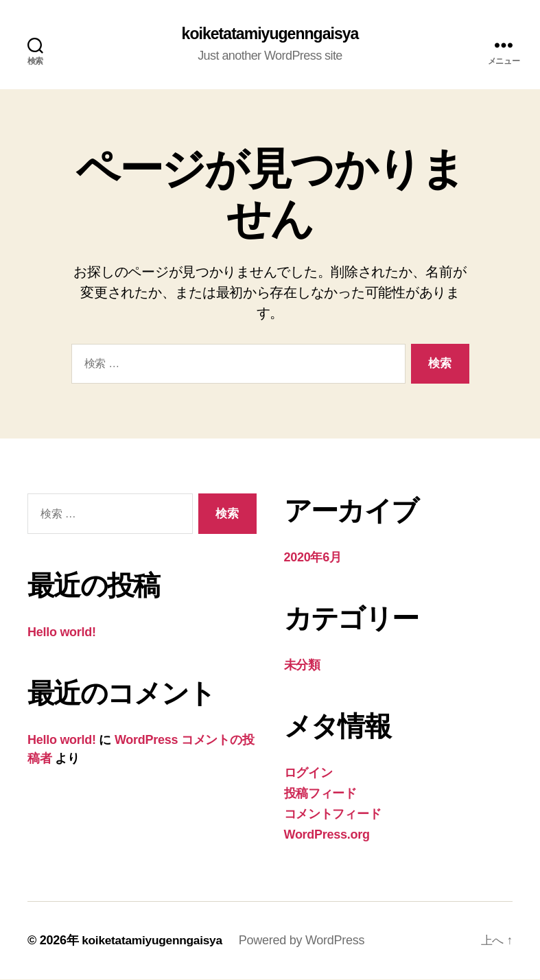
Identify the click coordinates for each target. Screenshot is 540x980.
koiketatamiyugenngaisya (270, 34)
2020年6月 (313, 558)
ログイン (308, 773)
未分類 (302, 666)
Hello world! (62, 633)
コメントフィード (333, 815)
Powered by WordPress (307, 941)
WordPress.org (327, 835)
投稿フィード (320, 794)
